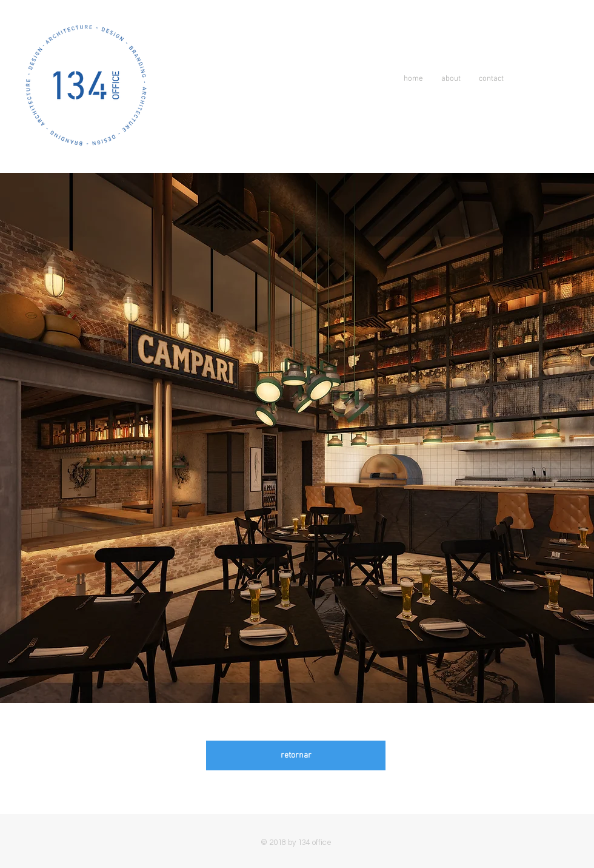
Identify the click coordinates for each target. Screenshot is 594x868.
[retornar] (296, 755)
